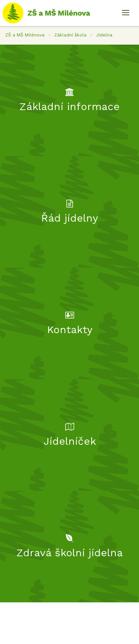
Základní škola (70, 35)
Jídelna (104, 35)
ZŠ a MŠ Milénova (25, 35)
